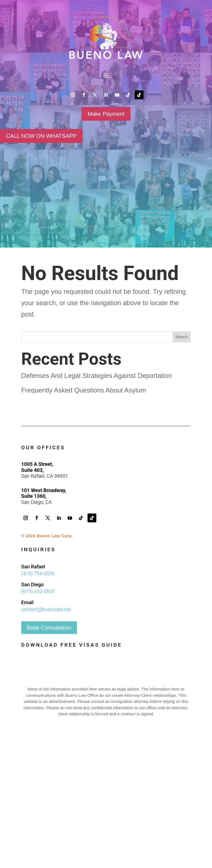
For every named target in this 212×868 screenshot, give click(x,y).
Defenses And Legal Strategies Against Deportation (97, 376)
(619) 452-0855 (38, 591)
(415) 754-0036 (38, 573)
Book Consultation (49, 628)
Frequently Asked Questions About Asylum (84, 390)
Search (182, 337)
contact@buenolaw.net (46, 609)
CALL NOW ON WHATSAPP (41, 136)
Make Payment (106, 114)
